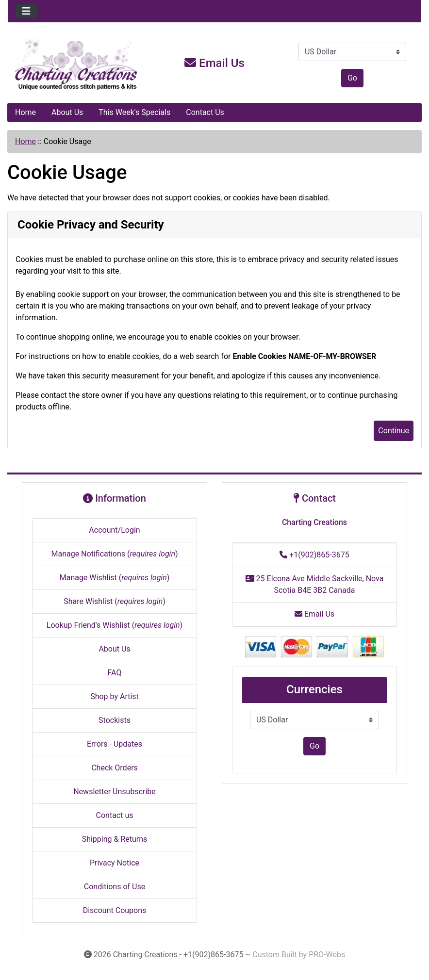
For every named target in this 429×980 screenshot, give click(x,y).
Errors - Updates (115, 744)
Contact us (115, 815)
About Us (67, 112)
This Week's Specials (134, 112)
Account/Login (114, 530)
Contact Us (205, 112)
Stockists (115, 720)
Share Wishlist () (115, 601)
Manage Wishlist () (115, 578)
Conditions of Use (115, 887)
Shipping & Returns (115, 839)
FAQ (115, 673)
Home (25, 112)
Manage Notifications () (114, 554)
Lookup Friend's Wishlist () (115, 625)
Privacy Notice (115, 863)
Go (352, 78)
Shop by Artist (115, 696)
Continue (394, 431)
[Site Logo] (77, 65)
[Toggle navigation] (26, 11)
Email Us (214, 63)
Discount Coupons (115, 910)
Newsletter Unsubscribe (115, 792)
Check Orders (115, 768)
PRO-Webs (327, 955)
